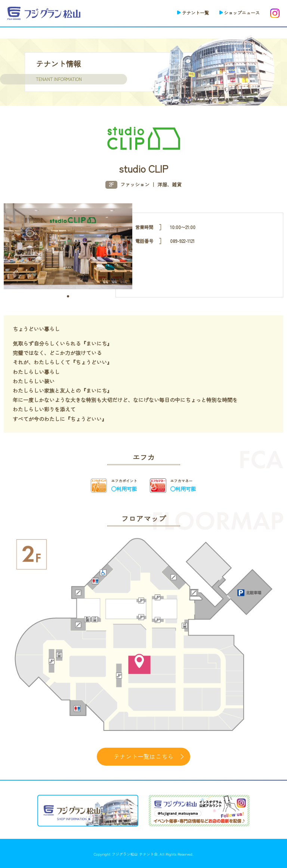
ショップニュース (242, 13)
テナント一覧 (195, 13)
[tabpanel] (68, 246)
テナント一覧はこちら (143, 756)
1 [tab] (68, 296)
